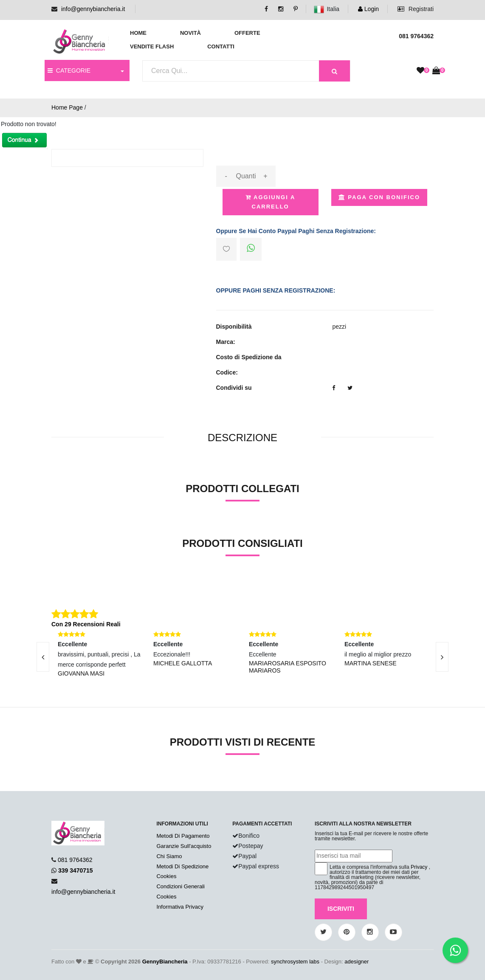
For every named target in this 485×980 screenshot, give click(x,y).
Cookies (166, 876)
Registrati (416, 9)
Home (138, 33)
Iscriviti (341, 909)
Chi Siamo (169, 856)
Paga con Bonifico (379, 197)
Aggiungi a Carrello (270, 202)
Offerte (247, 33)
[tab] (242, 438)
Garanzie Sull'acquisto (184, 846)
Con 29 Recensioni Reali (86, 624)
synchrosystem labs (295, 962)
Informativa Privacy (180, 907)
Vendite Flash (152, 46)
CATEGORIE (69, 70)
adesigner (357, 962)
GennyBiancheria (165, 962)
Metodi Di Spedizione (182, 866)
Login (368, 9)
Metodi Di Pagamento (183, 836)
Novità (190, 33)
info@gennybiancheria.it (93, 9)
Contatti (221, 46)
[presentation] (43, 657)
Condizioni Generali (180, 886)
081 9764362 (75, 860)
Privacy (419, 867)
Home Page (67, 107)
